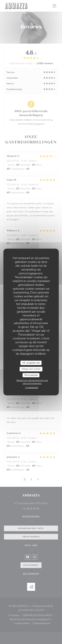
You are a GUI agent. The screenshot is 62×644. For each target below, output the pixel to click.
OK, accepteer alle (31, 363)
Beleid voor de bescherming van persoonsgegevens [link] (32, 382)
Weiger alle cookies (31, 369)
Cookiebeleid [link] (32, 388)
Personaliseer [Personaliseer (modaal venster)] (31, 375)
